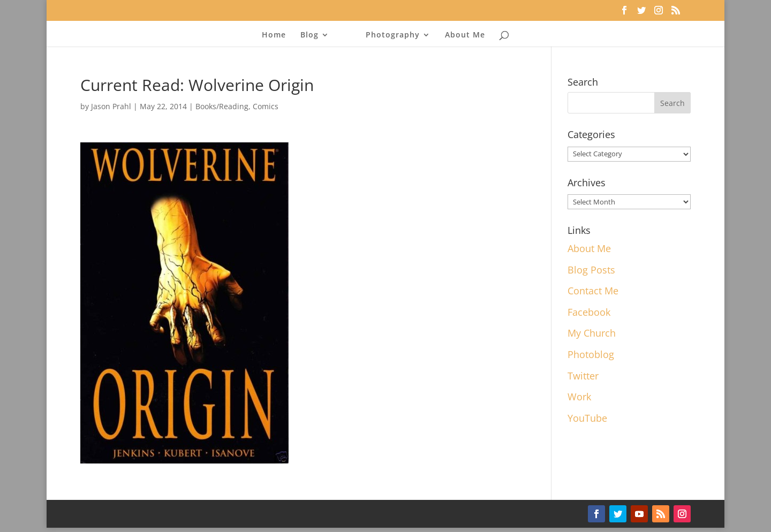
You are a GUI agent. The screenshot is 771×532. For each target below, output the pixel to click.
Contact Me (593, 291)
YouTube (587, 418)
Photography (393, 35)
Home (274, 35)
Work (579, 397)
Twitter (583, 376)
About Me (465, 35)
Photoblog (591, 354)
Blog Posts (591, 270)
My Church (592, 333)
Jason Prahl (111, 106)
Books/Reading (222, 106)
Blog (309, 35)
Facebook (589, 312)
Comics (266, 106)
